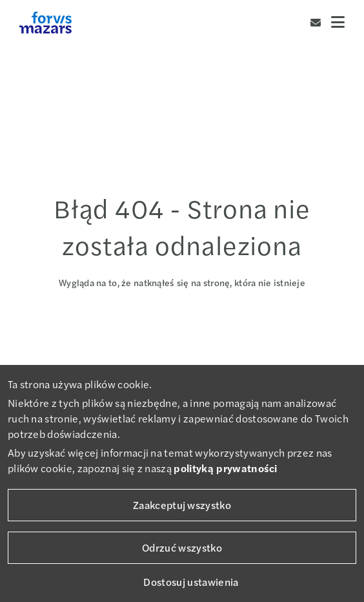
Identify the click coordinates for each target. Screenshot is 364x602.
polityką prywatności (225, 468)
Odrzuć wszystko (182, 547)
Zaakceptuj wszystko (182, 505)
